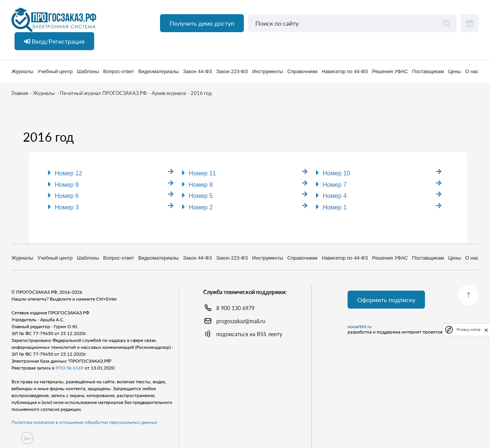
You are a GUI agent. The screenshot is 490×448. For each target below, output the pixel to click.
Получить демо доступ (202, 23)
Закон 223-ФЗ (232, 71)
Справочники (303, 71)
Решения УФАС (390, 71)
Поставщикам (428, 71)
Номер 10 (336, 173)
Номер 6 (67, 196)
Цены (455, 71)
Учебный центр (55, 71)
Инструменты (267, 71)
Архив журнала (169, 93)
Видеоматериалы (158, 71)
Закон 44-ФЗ (197, 71)
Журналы (22, 71)
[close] (486, 329)
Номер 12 (69, 173)
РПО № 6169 (69, 368)
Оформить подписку (386, 300)
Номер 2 (201, 207)
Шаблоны (88, 71)
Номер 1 (335, 207)
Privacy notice (469, 329)
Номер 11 (203, 173)
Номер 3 (67, 207)
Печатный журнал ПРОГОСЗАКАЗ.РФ (103, 93)
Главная (20, 93)
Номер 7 (335, 185)
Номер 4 (335, 196)
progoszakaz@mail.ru (241, 321)
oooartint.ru (360, 327)
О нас (472, 71)
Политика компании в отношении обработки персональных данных (84, 422)
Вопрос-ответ (119, 71)
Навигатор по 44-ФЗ (345, 71)
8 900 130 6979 (235, 308)
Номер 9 (67, 185)
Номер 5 (201, 196)
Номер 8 (201, 185)
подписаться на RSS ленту (249, 334)
